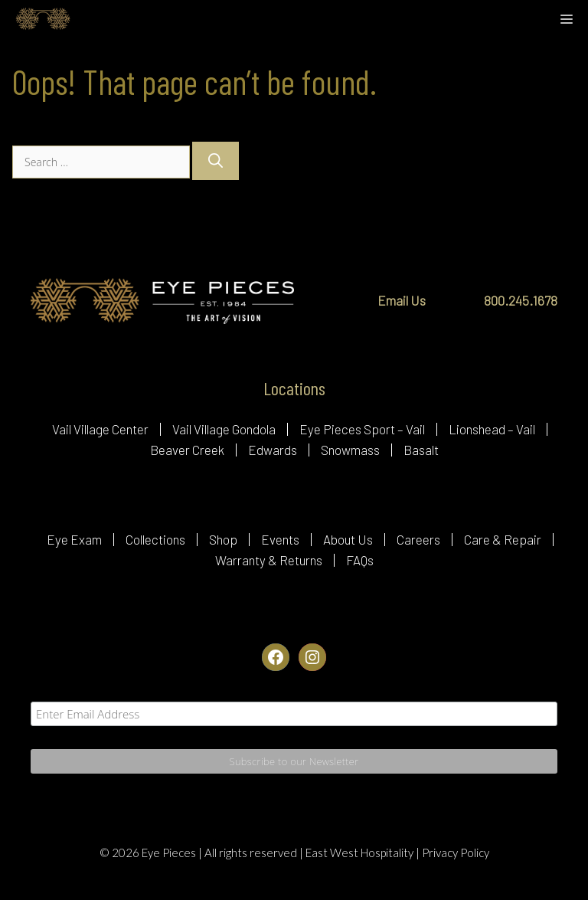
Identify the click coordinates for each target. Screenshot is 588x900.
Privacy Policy (456, 853)
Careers (418, 539)
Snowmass (350, 450)
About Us (348, 539)
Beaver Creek (187, 450)
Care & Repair (503, 539)
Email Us (402, 300)
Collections (155, 539)
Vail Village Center (100, 429)
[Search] (216, 161)
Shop (223, 539)
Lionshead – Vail (492, 429)
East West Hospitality (361, 853)
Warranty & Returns (269, 560)
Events (280, 539)
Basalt (421, 450)
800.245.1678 (521, 300)
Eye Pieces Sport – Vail (362, 429)
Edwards (273, 450)
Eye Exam (74, 539)
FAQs (360, 560)
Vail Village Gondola (224, 429)
